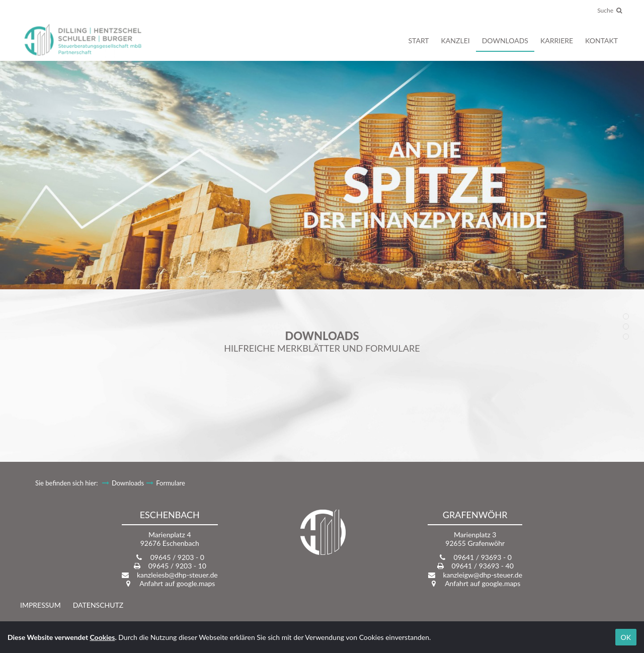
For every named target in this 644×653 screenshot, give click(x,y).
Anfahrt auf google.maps (177, 583)
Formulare (171, 483)
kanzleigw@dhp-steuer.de (482, 575)
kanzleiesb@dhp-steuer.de (177, 575)
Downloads (128, 483)
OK (626, 637)
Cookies (103, 637)
